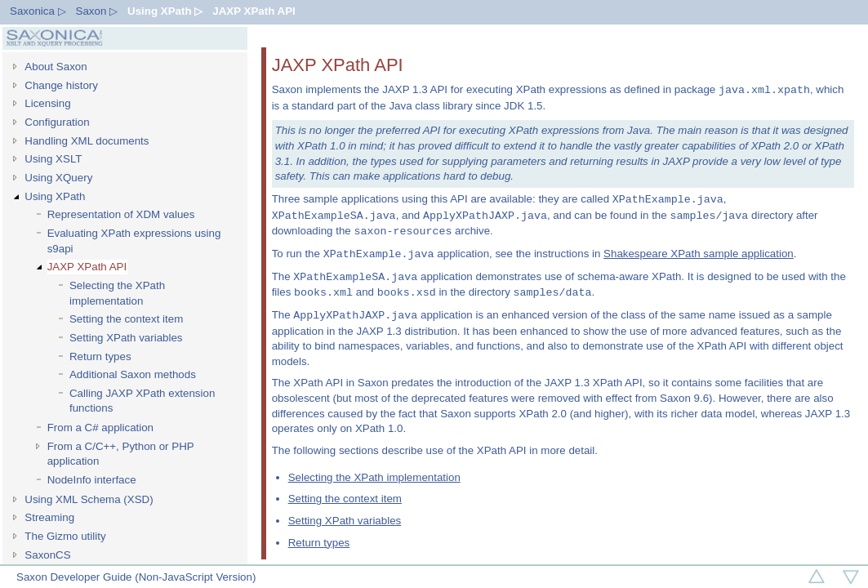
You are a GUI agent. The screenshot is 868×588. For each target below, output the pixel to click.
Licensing (47, 103)
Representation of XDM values (121, 214)
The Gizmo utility (65, 536)
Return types (100, 356)
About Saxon (56, 67)
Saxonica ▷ (38, 11)
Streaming (49, 517)
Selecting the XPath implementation (117, 293)
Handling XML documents (87, 141)
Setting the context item (126, 319)
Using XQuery (58, 178)
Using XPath (55, 196)
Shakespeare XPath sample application (699, 254)
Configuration (57, 122)
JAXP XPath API (254, 11)
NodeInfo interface (92, 480)
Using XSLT (53, 159)
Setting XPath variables (126, 338)
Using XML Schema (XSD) (89, 499)
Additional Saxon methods (133, 374)
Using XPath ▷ (165, 11)
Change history (61, 85)
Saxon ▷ (97, 11)
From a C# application (100, 428)
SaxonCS (47, 555)
